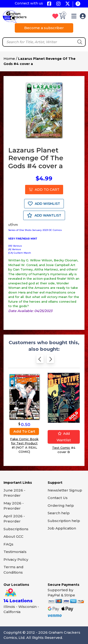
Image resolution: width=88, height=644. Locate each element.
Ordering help (61, 505)
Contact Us (58, 498)
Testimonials (15, 552)
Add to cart (24, 431)
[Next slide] (50, 360)
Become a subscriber (44, 28)
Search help (59, 513)
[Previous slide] (40, 360)
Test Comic (61, 447)
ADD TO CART (44, 190)
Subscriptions (16, 529)
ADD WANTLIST (44, 215)
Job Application (62, 528)
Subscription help (64, 521)
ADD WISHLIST (44, 204)
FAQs (8, 544)
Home (9, 59)
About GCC (13, 536)
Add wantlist (64, 437)
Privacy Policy (16, 559)
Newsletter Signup (65, 490)
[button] (74, 17)
